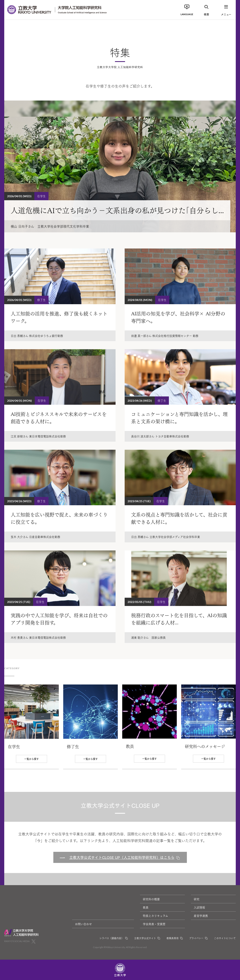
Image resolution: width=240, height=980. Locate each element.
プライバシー (196, 938)
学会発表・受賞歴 (154, 924)
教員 (146, 907)
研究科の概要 (151, 899)
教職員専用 (173, 938)
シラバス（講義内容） (112, 938)
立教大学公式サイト (145, 938)
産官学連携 (201, 916)
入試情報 (199, 907)
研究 (197, 899)
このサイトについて (225, 938)
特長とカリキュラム (155, 916)
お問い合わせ (83, 924)
